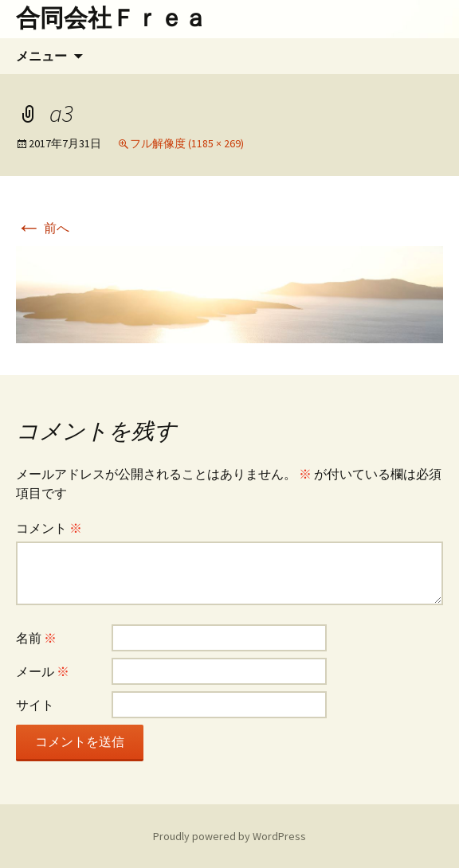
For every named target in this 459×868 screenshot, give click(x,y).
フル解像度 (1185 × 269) (187, 143)
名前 (36, 638)
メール (43, 671)
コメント (49, 528)
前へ (43, 228)
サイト (35, 705)
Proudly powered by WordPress (229, 836)
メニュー (41, 56)
